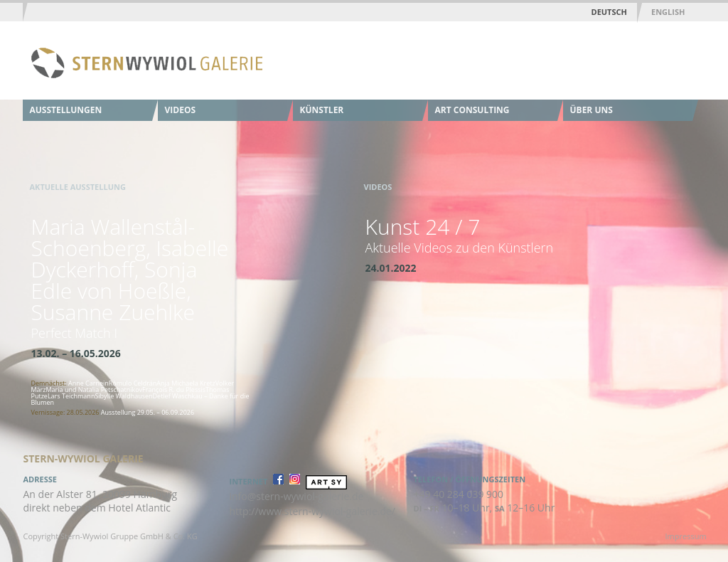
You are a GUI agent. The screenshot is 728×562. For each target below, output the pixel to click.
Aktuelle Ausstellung (78, 187)
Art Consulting (472, 110)
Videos (181, 110)
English (668, 12)
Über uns (591, 110)
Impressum (686, 536)
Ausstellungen (66, 110)
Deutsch (609, 12)
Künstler (322, 110)
